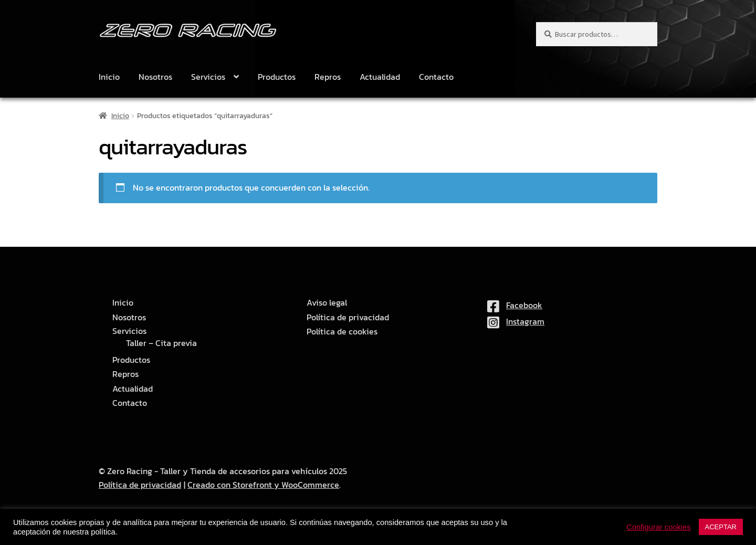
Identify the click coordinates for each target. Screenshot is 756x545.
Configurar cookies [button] (658, 527)
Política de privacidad (348, 317)
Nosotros (155, 77)
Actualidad (380, 77)
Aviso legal (327, 303)
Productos (277, 77)
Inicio (109, 77)
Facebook (515, 305)
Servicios (208, 77)
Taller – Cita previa (161, 343)
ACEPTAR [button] (721, 527)
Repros (328, 77)
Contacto (436, 77)
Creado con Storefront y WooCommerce (263, 485)
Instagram (516, 321)
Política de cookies (342, 332)
